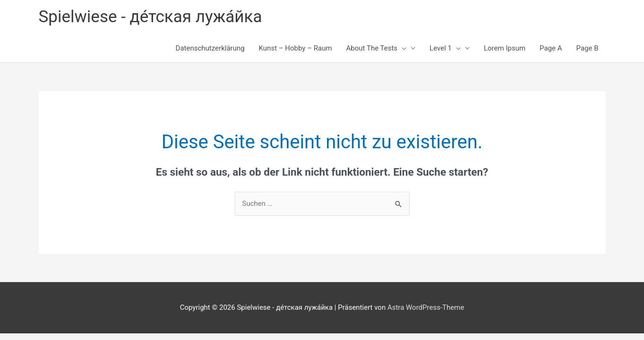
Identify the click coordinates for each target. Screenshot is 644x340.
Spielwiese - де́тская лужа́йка (150, 17)
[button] (402, 48)
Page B (588, 48)
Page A (551, 48)
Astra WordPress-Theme (426, 307)
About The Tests (377, 48)
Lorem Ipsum (505, 48)
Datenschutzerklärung (210, 48)
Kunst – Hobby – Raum (296, 48)
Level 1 (445, 48)
